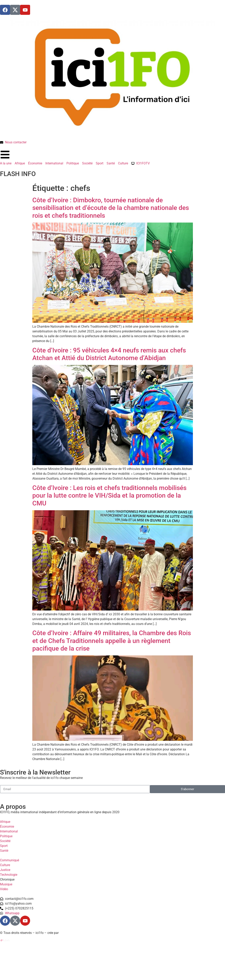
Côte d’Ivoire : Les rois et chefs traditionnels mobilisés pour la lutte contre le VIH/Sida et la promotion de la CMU (109, 496)
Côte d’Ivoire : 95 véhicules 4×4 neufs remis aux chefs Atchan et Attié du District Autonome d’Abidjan (109, 354)
